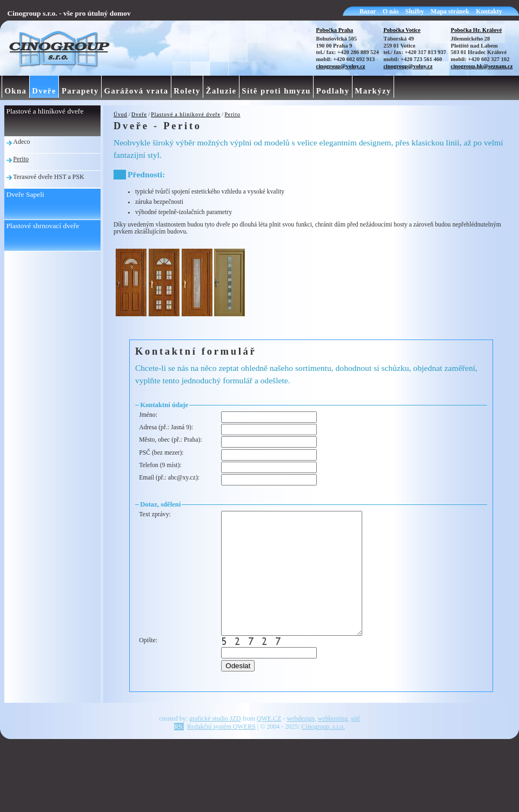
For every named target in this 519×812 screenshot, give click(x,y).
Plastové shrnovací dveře (43, 226)
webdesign (300, 743)
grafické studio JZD (215, 743)
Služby (415, 11)
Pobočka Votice (402, 30)
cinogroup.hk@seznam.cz (482, 66)
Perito (232, 114)
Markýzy (373, 91)
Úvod (121, 114)
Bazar (368, 11)
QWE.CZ (269, 743)
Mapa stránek (450, 11)
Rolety (187, 91)
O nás (391, 11)
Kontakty (489, 11)
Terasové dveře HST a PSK (49, 177)
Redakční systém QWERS (221, 751)
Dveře (139, 114)
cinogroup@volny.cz (341, 66)
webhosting (333, 743)
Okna (15, 91)
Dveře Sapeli (25, 194)
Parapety (80, 91)
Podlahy (333, 91)
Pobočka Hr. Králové (476, 30)
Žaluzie (221, 91)
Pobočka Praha (335, 30)
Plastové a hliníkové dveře (186, 114)
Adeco (21, 142)
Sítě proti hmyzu (276, 91)
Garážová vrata (137, 91)
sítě (355, 743)
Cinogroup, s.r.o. (323, 751)
